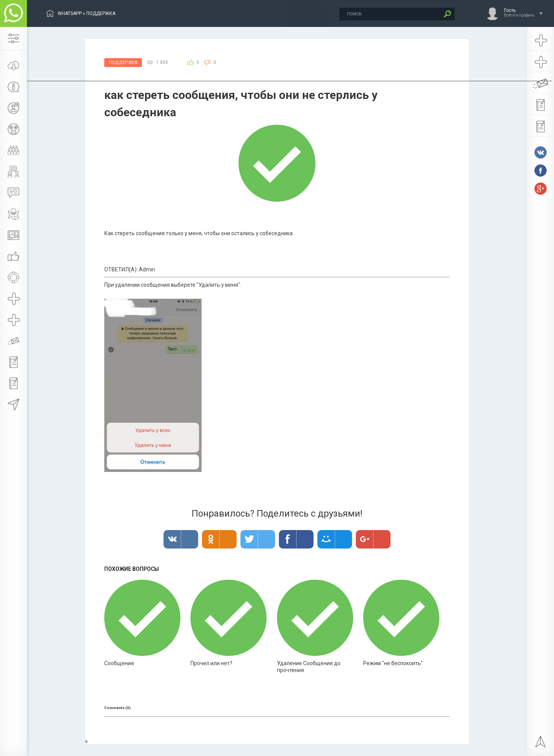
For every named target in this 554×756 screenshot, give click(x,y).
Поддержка (123, 63)
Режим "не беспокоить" (393, 663)
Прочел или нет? (211, 663)
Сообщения (119, 663)
